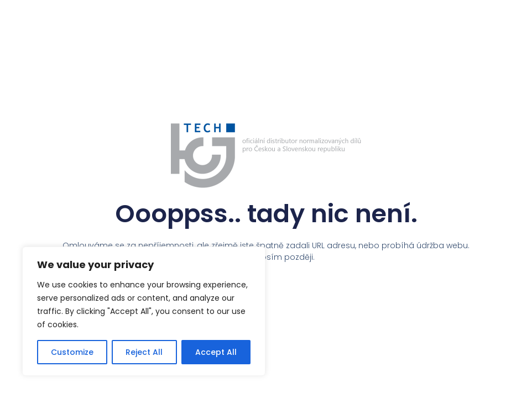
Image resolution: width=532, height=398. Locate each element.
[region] (144, 311)
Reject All (144, 352)
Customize (72, 352)
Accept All (216, 352)
